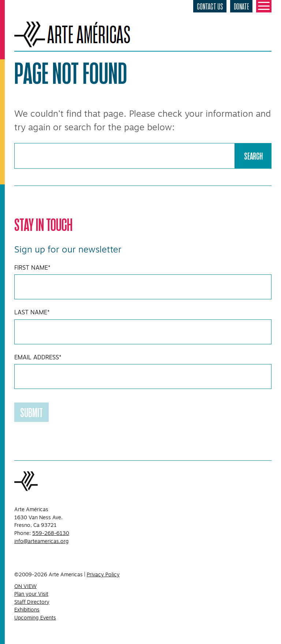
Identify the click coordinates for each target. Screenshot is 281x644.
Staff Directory (32, 602)
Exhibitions (27, 610)
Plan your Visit (31, 594)
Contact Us (210, 6)
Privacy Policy (103, 574)
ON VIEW (25, 586)
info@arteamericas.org (42, 541)
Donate (241, 6)
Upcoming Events (35, 618)
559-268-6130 (51, 533)
